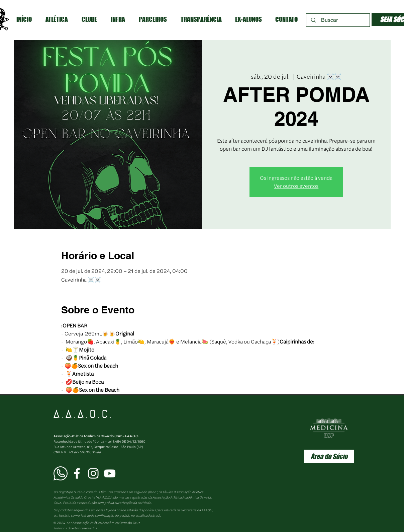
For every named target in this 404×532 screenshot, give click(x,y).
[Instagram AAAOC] (93, 473)
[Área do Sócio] (329, 456)
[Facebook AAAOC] (77, 473)
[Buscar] (338, 20)
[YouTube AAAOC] (110, 473)
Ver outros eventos (296, 186)
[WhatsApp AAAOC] (61, 473)
